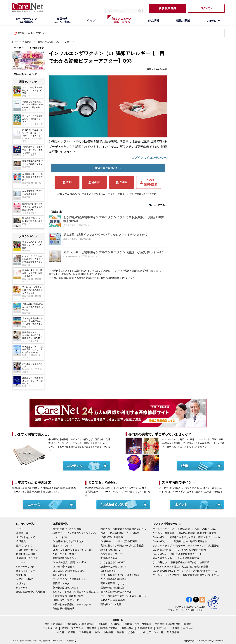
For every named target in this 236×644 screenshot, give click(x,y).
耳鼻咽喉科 (85, 632)
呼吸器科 (58, 624)
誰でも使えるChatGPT (113, 562)
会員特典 (21, 541)
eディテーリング (25, 567)
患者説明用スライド (27, 558)
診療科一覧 (22, 533)
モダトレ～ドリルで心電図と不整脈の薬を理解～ (76, 592)
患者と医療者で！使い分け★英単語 (120, 575)
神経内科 (92, 628)
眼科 (97, 632)
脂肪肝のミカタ (61, 583)
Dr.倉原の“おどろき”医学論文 (68, 541)
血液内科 (160, 624)
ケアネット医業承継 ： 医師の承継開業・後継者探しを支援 (184, 533)
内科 (47, 624)
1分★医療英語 (108, 571)
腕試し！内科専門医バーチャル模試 (120, 533)
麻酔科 (121, 632)
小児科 (61, 632)
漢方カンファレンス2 (64, 546)
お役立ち (21, 583)
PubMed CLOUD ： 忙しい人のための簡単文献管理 (180, 567)
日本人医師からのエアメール (116, 592)
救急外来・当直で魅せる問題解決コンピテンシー (124, 529)
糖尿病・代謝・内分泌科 (138, 624)
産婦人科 (188, 628)
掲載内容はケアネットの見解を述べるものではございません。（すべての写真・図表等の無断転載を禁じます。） (108, 271)
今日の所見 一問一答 (27, 550)
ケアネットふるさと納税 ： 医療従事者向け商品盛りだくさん (186, 575)
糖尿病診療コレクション (66, 558)
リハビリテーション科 (151, 632)
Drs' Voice (22, 588)
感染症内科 (174, 624)
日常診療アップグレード (66, 600)
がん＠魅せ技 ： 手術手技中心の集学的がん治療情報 (181, 562)
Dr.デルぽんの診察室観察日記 (68, 571)
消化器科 (103, 624)
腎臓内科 (116, 624)
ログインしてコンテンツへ (149, 158)
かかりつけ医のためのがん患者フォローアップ (124, 596)
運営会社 (70, 641)
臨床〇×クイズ (24, 546)
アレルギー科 (50, 628)
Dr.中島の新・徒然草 (64, 567)
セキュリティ (58, 641)
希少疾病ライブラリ (111, 554)
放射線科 (108, 632)
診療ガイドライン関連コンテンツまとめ (74, 533)
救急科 (132, 632)
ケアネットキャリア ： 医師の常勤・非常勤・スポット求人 (184, 529)
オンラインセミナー (27, 571)
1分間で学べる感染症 (112, 537)
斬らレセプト (60, 575)
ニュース (21, 562)
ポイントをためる (26, 537)
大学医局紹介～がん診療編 (67, 529)
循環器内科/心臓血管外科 (80, 624)
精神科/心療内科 (109, 628)
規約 (35, 641)
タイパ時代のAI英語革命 (114, 579)
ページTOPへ (159, 205)
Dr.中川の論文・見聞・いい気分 (70, 562)
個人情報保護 (45, 641)
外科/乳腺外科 (145, 628)
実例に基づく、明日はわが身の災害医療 (122, 546)
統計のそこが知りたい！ (114, 567)
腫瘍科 (188, 624)
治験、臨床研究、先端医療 (31, 592)
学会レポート (23, 575)
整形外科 (161, 628)
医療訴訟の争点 (109, 558)
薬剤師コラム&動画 (111, 604)
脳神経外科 (128, 628)
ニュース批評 (60, 537)
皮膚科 (72, 632)
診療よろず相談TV (110, 550)
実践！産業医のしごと (112, 583)
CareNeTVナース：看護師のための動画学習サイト (180, 541)
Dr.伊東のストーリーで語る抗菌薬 (119, 541)
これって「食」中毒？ (65, 554)
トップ (15, 42)
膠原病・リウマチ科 (72, 628)
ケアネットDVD (25, 579)
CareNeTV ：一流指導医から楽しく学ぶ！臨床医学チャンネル (186, 537)
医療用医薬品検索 (26, 554)
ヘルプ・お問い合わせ (22, 641)
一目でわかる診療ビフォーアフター (53, 42)
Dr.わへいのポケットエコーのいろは (72, 550)
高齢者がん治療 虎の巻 (113, 600)
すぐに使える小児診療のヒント (69, 579)
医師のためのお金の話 (112, 588)
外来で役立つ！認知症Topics (68, 596)
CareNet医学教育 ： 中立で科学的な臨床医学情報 (179, 550)
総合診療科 (173, 632)
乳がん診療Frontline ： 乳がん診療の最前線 (176, 558)
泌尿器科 (175, 628)
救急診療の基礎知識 (63, 608)
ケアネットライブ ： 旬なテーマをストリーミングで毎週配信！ (187, 546)
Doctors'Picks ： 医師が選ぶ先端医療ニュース (177, 554)
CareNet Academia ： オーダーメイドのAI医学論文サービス (185, 571)
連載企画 (27, 42)
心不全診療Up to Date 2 (65, 588)
